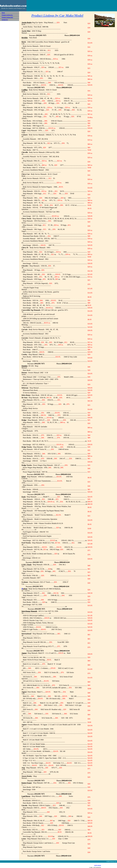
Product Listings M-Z (7, 17)
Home (3, 13)
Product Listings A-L (7, 15)
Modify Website (98, 865)
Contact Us (5, 20)
